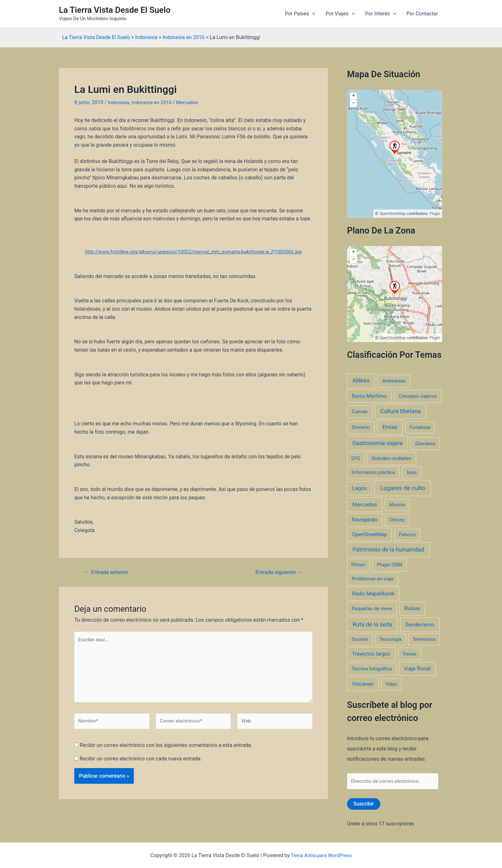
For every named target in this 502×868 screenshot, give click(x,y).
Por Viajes (340, 14)
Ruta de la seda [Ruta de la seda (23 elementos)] (372, 624)
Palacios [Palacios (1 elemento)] (407, 535)
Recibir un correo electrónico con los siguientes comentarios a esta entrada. (166, 749)
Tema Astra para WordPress (321, 855)
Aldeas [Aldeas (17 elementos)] (361, 381)
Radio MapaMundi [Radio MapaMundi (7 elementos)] (373, 594)
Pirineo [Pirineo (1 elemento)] (359, 565)
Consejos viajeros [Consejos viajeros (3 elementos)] (418, 396)
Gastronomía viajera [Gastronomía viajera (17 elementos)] (378, 443)
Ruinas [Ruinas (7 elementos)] (412, 608)
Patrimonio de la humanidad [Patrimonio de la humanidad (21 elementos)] (388, 549)
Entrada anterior (108, 572)
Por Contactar (422, 14)
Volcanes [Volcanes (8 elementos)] (363, 684)
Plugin (434, 214)
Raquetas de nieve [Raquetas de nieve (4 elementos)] (372, 609)
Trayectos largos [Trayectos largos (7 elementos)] (371, 654)
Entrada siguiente (277, 572)
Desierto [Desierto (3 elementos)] (361, 427)
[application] (312, 14)
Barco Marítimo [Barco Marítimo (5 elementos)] (369, 396)
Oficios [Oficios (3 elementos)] (397, 520)
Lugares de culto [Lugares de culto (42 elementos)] (403, 488)
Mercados (190, 102)
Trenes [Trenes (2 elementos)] (409, 654)
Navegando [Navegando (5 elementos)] (365, 520)
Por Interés (381, 14)
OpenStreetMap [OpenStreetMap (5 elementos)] (369, 534)
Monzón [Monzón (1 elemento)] (397, 505)
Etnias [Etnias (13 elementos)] (390, 427)
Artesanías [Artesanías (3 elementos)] (394, 381)
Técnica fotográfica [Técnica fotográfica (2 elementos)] (372, 669)
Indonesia (119, 102)
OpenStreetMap (392, 214)
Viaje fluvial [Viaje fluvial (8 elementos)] (417, 669)
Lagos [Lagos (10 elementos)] (360, 488)
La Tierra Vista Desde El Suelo (115, 10)
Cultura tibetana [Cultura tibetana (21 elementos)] (401, 411)
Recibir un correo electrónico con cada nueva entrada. (141, 762)
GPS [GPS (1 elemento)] (356, 458)
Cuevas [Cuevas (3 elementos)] (360, 412)
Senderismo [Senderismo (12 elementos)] (420, 625)
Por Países (300, 14)
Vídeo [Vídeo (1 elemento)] (391, 684)
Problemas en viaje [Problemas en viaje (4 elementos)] (373, 579)
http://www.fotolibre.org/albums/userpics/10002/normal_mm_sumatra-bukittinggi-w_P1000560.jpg (193, 252)
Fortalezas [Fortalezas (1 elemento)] (420, 427)
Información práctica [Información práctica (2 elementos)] (373, 472)
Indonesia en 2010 (154, 102)
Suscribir (364, 804)
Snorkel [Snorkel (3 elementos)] (360, 639)
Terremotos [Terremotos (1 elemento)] (424, 639)
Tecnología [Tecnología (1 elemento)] (390, 639)
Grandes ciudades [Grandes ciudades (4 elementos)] (392, 458)
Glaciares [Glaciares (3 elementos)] (425, 444)
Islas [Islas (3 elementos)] (412, 472)
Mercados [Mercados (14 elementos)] (365, 504)
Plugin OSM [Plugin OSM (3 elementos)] (389, 565)
